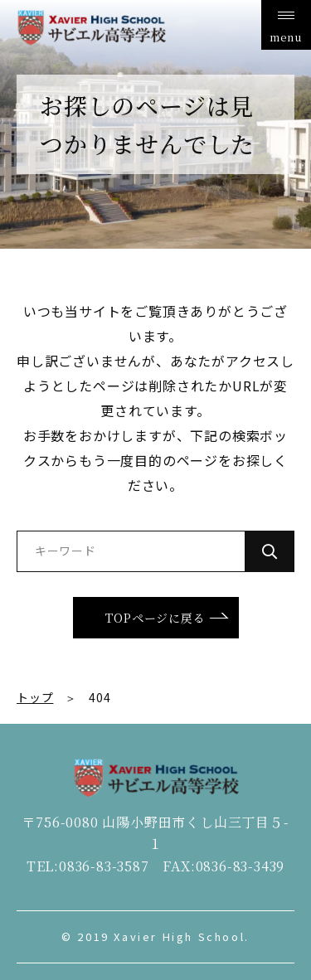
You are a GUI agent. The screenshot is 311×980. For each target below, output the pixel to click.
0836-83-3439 (241, 866)
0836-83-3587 (104, 866)
